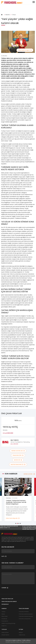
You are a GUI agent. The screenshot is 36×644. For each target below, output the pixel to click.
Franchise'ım (5, 621)
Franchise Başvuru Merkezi (9, 602)
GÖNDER (5, 588)
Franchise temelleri (24, 612)
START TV (4, 626)
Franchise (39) (18, 455)
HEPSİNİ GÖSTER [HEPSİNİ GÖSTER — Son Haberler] (29, 474)
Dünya (3, 614)
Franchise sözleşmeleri (25, 619)
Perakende (4, 619)
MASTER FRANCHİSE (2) (18, 465)
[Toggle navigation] (34, 2)
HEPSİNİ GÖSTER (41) (18, 451)
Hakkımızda (22, 635)
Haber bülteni (5, 632)
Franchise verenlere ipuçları (26, 616)
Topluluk (4, 629)
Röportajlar (5, 616)
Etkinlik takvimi (5, 635)
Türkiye (14, 15)
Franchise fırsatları (7, 599)
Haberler (8, 15)
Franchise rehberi (24, 609)
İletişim (21, 629)
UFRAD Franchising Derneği (8, 623)
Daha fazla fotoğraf (25, 50)
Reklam (21, 632)
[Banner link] (18, 9)
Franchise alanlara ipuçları (26, 614)
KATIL (4, 556)
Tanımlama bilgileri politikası (13, 640)
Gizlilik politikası (26, 640)
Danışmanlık (5, 604)
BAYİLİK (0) (18, 460)
